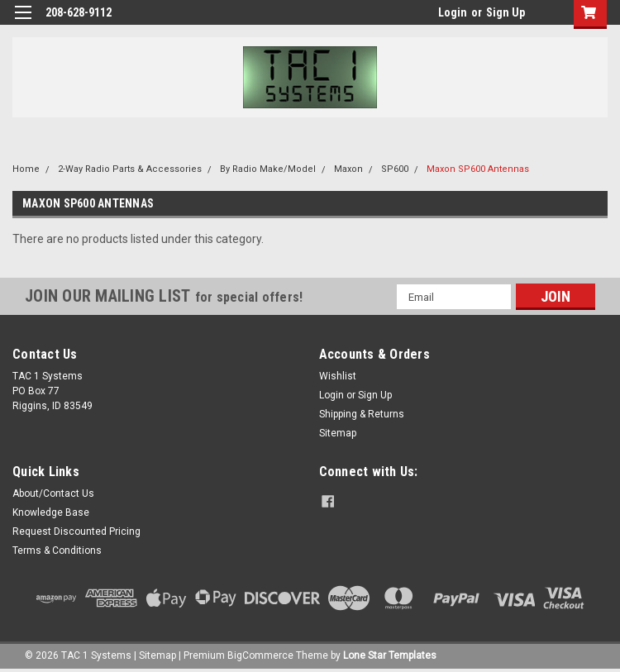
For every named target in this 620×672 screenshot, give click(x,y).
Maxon (348, 169)
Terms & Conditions (57, 550)
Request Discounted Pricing (76, 531)
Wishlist (338, 376)
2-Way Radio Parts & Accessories (130, 169)
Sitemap (338, 433)
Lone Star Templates (390, 655)
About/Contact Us (53, 493)
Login (453, 12)
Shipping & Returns (362, 414)
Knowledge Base (51, 512)
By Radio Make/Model (268, 169)
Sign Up (506, 12)
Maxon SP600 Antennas (478, 169)
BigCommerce (260, 655)
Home (26, 169)
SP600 (395, 169)
